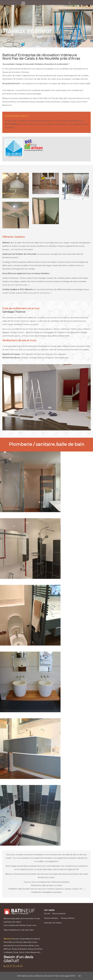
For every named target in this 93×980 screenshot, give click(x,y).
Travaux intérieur (68, 918)
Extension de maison (53, 923)
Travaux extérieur (51, 918)
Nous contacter (59, 914)
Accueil (47, 914)
